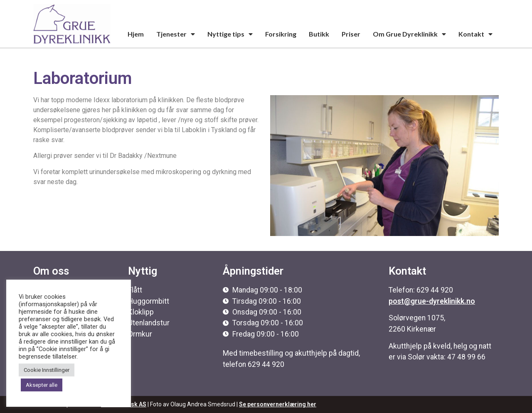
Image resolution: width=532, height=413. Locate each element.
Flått (135, 290)
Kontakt (475, 34)
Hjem (136, 34)
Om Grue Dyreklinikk (409, 34)
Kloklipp (141, 312)
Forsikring (281, 34)
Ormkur (140, 334)
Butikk (319, 34)
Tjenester (176, 34)
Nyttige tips (230, 34)
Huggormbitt (149, 301)
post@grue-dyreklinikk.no (432, 301)
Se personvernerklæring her (278, 404)
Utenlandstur (149, 323)
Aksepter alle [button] (42, 385)
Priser (351, 34)
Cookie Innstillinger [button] (47, 370)
